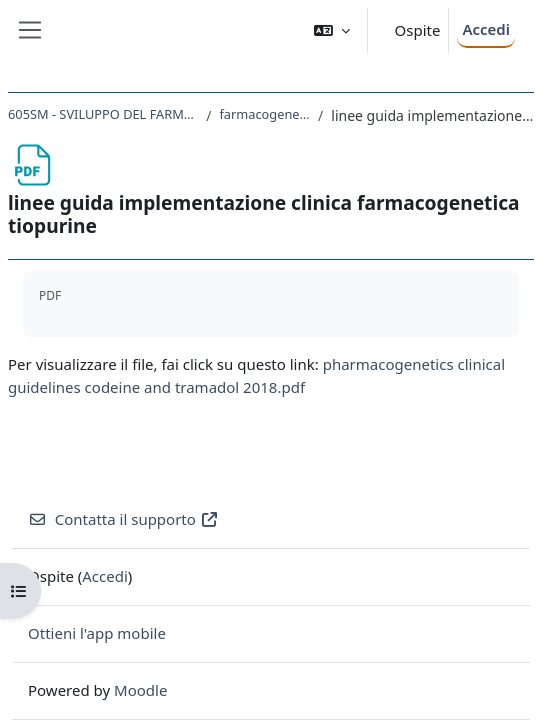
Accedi (486, 29)
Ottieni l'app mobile (97, 633)
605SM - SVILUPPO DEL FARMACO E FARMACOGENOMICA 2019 (103, 114)
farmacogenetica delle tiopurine (264, 114)
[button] (332, 30)
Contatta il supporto (123, 519)
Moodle (140, 690)
